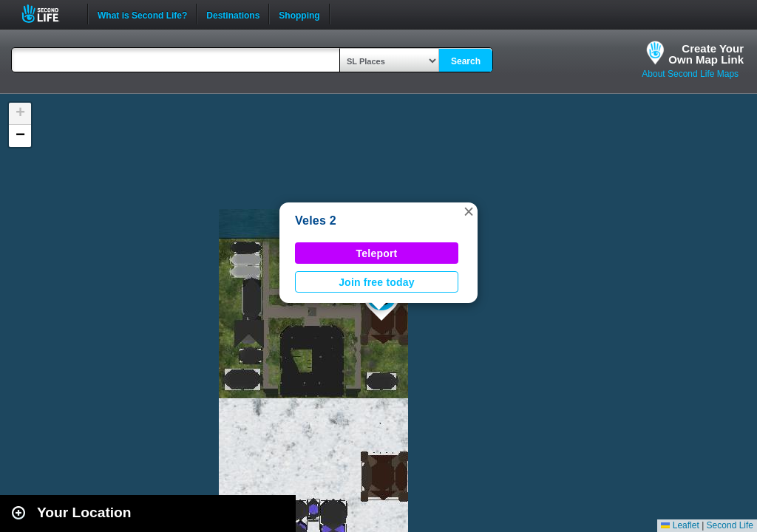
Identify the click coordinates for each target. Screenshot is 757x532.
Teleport (377, 253)
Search (466, 61)
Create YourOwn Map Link (706, 54)
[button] (469, 211)
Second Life (48, 14)
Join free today (377, 282)
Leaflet (680, 525)
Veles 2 (316, 221)
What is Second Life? (142, 14)
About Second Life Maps (690, 74)
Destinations (233, 14)
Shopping (299, 14)
